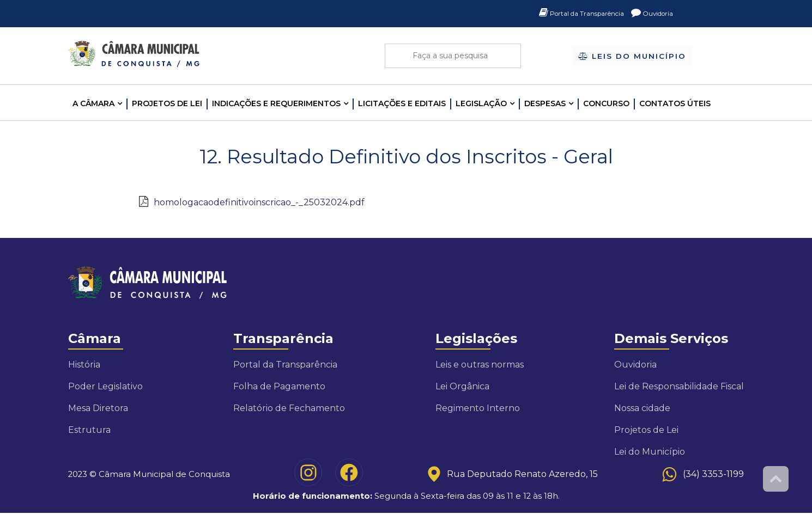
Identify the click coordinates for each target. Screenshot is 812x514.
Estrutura (89, 430)
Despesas (545, 103)
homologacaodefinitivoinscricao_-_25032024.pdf (259, 202)
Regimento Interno (478, 408)
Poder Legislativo (105, 386)
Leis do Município (632, 57)
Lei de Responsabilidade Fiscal (679, 386)
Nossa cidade (642, 408)
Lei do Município (650, 452)
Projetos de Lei (167, 103)
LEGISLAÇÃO (481, 103)
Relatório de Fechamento (289, 408)
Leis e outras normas (480, 365)
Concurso (606, 103)
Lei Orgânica (462, 386)
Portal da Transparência (569, 14)
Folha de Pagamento (279, 386)
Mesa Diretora (98, 408)
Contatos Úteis (675, 103)
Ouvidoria (649, 14)
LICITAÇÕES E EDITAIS (402, 103)
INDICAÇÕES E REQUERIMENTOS (276, 103)
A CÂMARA (93, 103)
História (84, 365)
